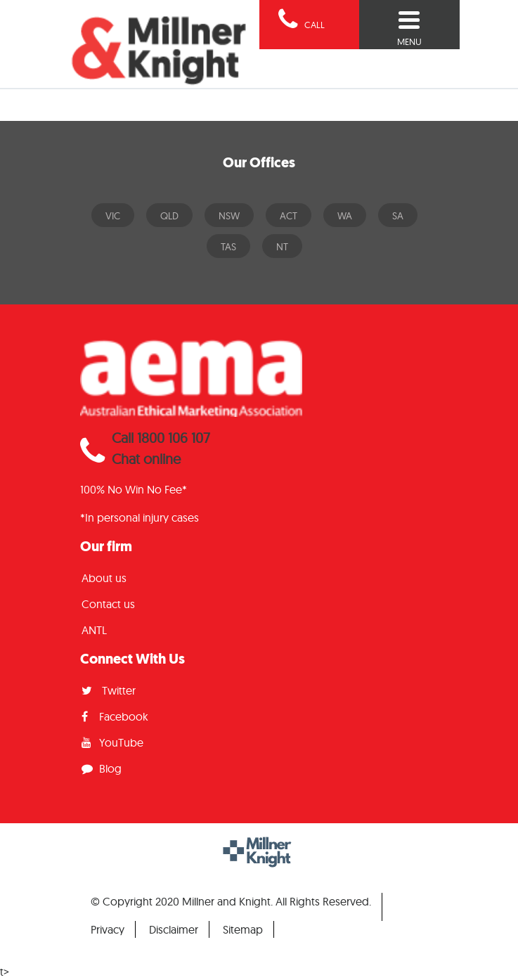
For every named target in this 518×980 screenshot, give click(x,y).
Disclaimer (174, 929)
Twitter (109, 690)
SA (398, 216)
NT (282, 247)
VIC (113, 216)
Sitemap (243, 929)
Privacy (108, 929)
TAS (228, 247)
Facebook (115, 716)
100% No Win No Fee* (134, 489)
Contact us (108, 604)
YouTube (112, 742)
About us (104, 578)
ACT (289, 216)
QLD (169, 216)
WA (345, 216)
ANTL (94, 630)
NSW (229, 216)
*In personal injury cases (140, 517)
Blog (102, 768)
